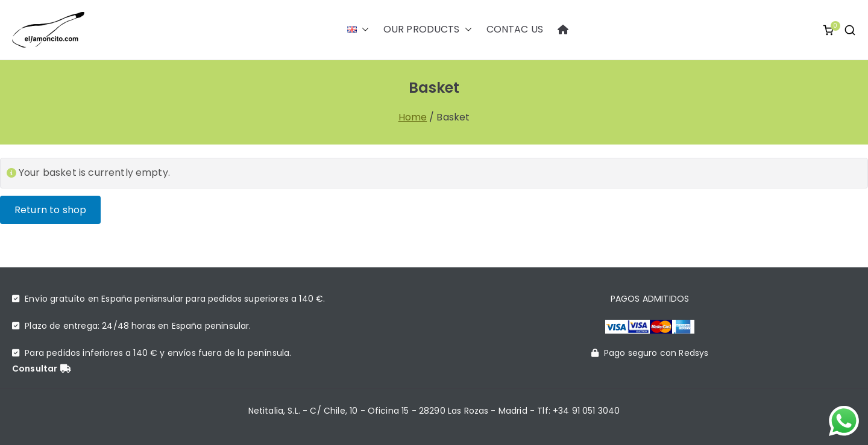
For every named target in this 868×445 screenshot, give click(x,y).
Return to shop (50, 210)
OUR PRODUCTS (428, 30)
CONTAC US (515, 29)
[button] (363, 30)
